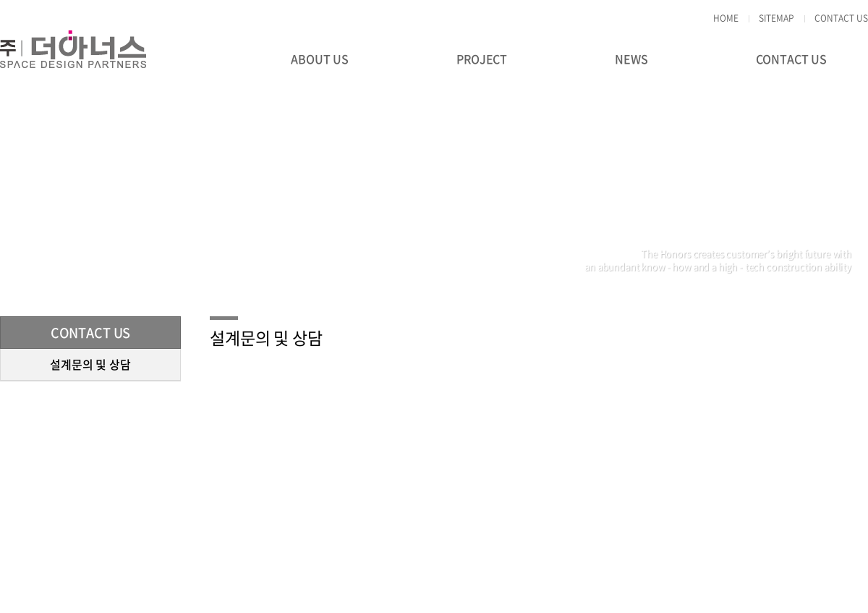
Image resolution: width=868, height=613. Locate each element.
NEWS (631, 59)
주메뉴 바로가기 (0, 0)
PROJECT (482, 59)
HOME (726, 18)
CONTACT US (841, 18)
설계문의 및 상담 (90, 364)
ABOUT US (320, 59)
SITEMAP (776, 18)
